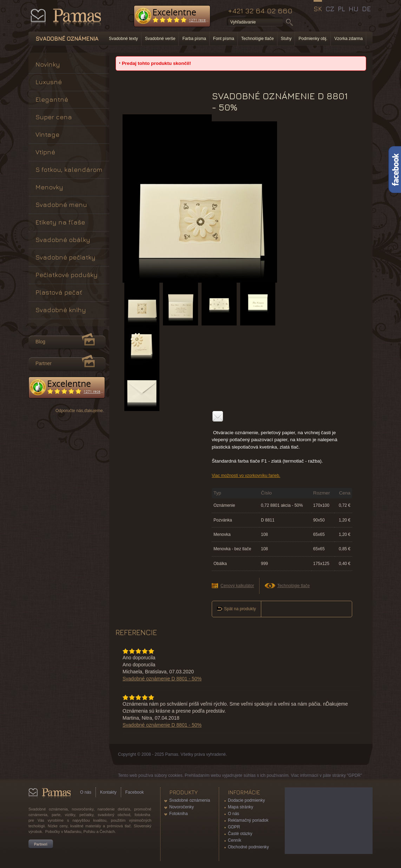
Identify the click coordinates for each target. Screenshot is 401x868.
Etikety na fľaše (60, 222)
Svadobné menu (61, 205)
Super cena (54, 117)
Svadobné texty (123, 39)
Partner (44, 363)
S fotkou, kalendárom (69, 170)
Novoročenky (182, 807)
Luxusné (49, 82)
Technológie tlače (258, 39)
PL (341, 9)
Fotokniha (179, 814)
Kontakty (108, 792)
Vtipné (45, 152)
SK (318, 9)
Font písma (224, 39)
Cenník (235, 840)
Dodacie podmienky (246, 800)
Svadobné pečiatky (65, 257)
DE (366, 9)
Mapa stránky (241, 807)
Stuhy (286, 39)
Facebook (135, 792)
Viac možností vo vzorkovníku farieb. (246, 476)
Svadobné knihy (61, 310)
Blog (40, 342)
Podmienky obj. (313, 39)
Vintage (47, 134)
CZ (330, 9)
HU (354, 9)
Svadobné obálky (63, 240)
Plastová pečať (59, 292)
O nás (86, 792)
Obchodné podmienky (248, 847)
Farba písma (194, 39)
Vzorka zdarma (349, 39)
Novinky (48, 64)
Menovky (49, 187)
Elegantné (52, 99)
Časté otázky (240, 834)
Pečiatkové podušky (67, 275)
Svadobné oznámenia (190, 800)
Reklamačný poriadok (248, 820)
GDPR (234, 827)
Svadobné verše (160, 39)
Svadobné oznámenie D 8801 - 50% (162, 679)
